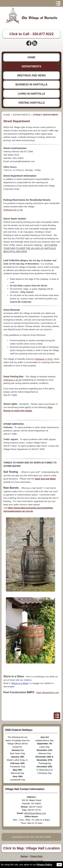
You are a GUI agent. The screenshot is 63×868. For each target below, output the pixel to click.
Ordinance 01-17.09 (13, 210)
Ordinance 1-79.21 (44, 359)
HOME (31, 57)
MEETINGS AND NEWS (32, 75)
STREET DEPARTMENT (46, 115)
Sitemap (24, 856)
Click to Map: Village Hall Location (32, 848)
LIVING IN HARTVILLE (31, 94)
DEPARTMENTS (32, 66)
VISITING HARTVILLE (32, 103)
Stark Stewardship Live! (48, 692)
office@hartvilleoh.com (35, 813)
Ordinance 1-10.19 (12, 380)
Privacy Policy (36, 856)
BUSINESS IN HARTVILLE (31, 85)
